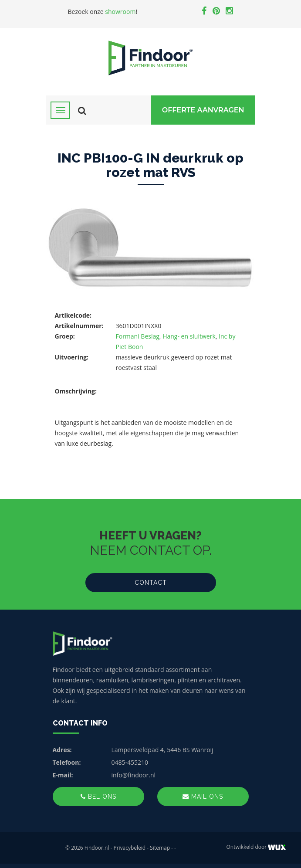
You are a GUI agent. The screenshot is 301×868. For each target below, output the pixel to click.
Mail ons (203, 797)
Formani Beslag (138, 336)
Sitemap (160, 848)
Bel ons (98, 797)
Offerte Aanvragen (203, 110)
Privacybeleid (130, 848)
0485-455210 (130, 762)
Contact (151, 583)
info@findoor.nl (134, 775)
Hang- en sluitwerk (189, 336)
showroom (120, 12)
